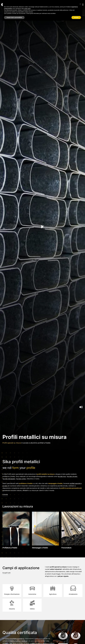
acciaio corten (21, 479)
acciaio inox (62, 476)
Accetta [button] (76, 17)
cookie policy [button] (27, 9)
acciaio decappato (9, 479)
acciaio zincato (72, 476)
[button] (80, 4)
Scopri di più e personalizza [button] (14, 17)
